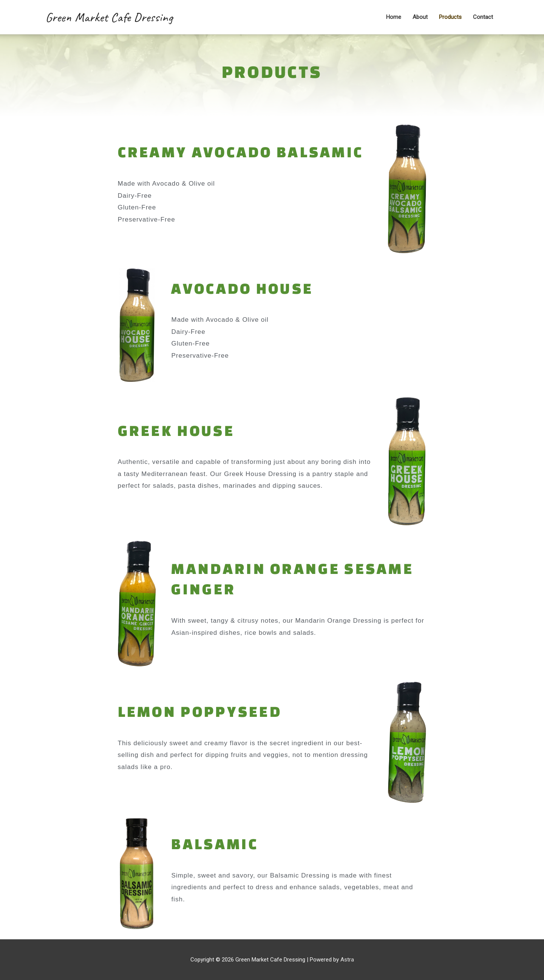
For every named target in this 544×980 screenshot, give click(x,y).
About (420, 17)
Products (450, 17)
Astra (347, 960)
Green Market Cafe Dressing (109, 17)
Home (394, 17)
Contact (483, 17)
